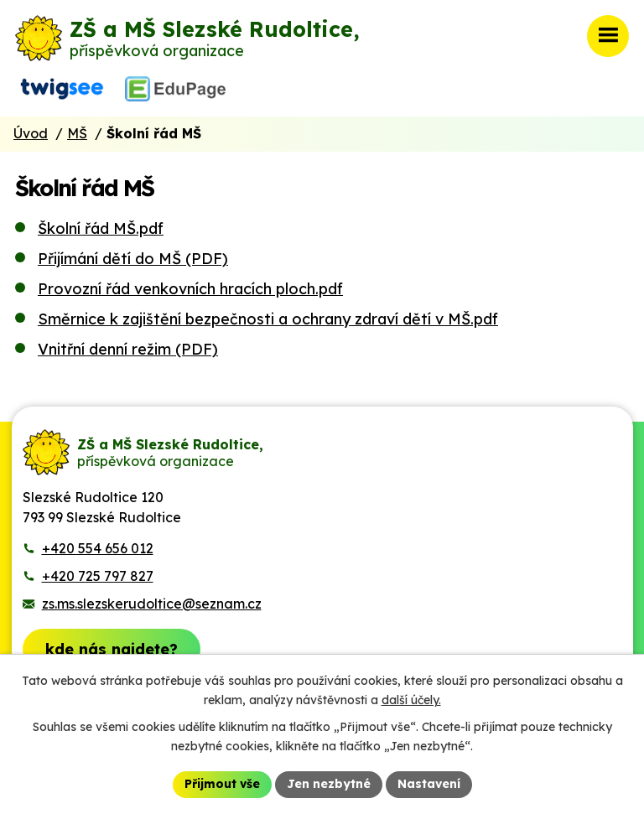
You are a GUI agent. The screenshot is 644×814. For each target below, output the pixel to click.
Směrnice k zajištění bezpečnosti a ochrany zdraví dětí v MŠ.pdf (268, 319)
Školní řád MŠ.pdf (101, 228)
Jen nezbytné (329, 784)
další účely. (411, 700)
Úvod (31, 133)
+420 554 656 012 (98, 548)
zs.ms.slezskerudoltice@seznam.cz (152, 604)
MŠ (77, 133)
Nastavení (429, 784)
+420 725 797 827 (98, 576)
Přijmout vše (222, 784)
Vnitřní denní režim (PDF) (128, 349)
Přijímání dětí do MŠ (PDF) (133, 259)
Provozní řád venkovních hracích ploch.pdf (190, 289)
